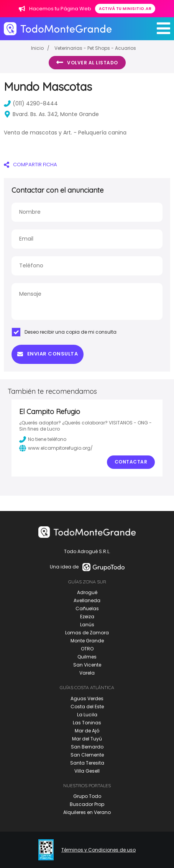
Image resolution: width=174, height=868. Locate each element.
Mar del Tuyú (87, 739)
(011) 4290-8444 (31, 103)
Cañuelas (87, 608)
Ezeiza (87, 617)
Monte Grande (87, 641)
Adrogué (87, 592)
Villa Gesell (87, 771)
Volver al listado (87, 62)
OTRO (87, 649)
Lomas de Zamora (87, 633)
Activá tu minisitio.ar (125, 9)
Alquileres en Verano (87, 812)
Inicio (37, 48)
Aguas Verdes (87, 698)
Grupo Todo (87, 796)
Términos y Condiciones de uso (98, 850)
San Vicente (87, 665)
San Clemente (87, 755)
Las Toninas (87, 723)
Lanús (87, 625)
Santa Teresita (87, 763)
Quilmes (87, 657)
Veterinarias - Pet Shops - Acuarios (95, 48)
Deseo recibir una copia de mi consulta (64, 332)
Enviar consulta (48, 354)
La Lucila (87, 715)
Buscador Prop (87, 804)
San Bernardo (87, 747)
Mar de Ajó (87, 731)
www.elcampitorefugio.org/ (56, 448)
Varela (87, 673)
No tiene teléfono (43, 439)
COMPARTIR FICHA (30, 165)
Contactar (131, 462)
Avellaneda (87, 600)
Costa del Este (87, 707)
